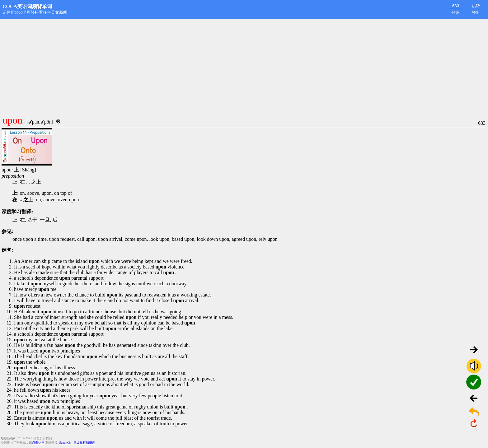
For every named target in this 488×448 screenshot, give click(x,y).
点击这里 (38, 443)
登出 (476, 13)
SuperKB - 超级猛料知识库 (77, 443)
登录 (455, 13)
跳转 (476, 6)
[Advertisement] (244, 65)
